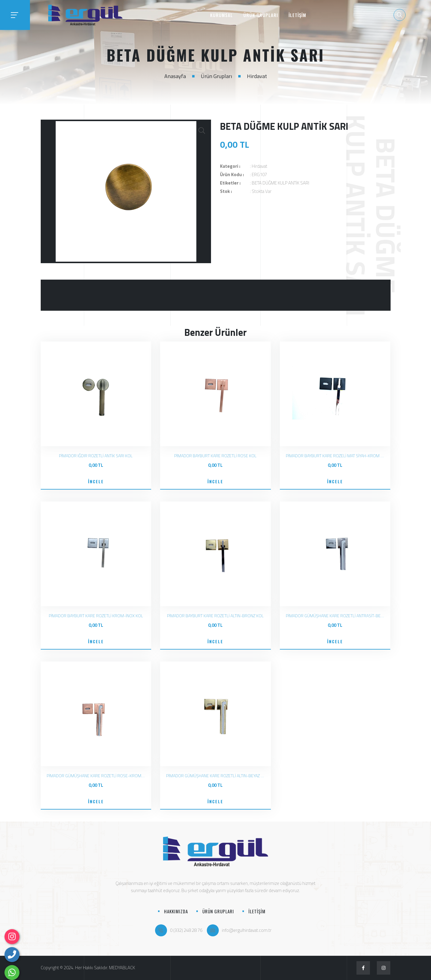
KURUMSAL (221, 15)
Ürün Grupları (216, 76)
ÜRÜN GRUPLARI (261, 15)
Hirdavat (257, 76)
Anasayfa (175, 76)
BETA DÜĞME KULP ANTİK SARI (280, 183)
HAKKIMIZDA (176, 911)
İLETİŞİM (297, 15)
